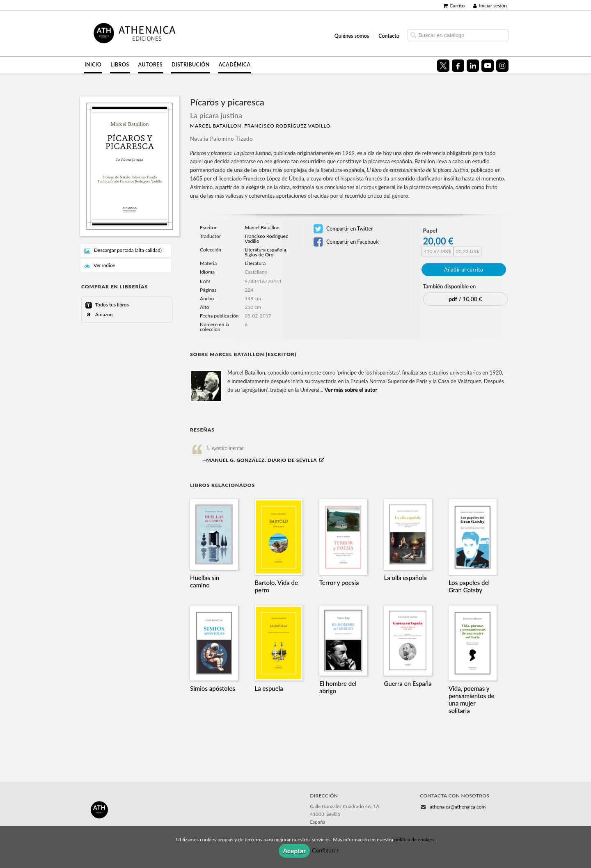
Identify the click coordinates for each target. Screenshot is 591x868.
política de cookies (414, 839)
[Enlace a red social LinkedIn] (473, 66)
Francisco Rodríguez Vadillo (287, 126)
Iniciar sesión (490, 6)
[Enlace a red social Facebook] (458, 66)
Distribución (191, 65)
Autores (151, 65)
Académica (235, 65)
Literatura (255, 263)
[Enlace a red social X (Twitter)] (443, 66)
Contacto (389, 35)
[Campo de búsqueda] (458, 35)
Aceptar (294, 851)
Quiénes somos (352, 35)
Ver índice (100, 266)
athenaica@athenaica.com (458, 807)
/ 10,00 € (465, 299)
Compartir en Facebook (346, 242)
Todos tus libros (111, 305)
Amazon (103, 314)
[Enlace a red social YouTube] (488, 66)
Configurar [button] (325, 850)
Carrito (454, 6)
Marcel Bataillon (216, 126)
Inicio (93, 65)
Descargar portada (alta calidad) (123, 250)
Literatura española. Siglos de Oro (266, 252)
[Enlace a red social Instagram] (502, 66)
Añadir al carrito (464, 270)
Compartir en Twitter (343, 229)
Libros (120, 65)
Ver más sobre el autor (351, 390)
